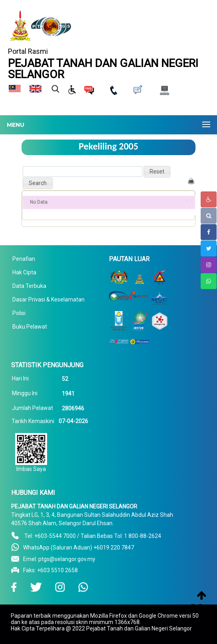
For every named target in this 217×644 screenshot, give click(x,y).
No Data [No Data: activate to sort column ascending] (39, 202)
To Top (200, 607)
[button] (157, 172)
